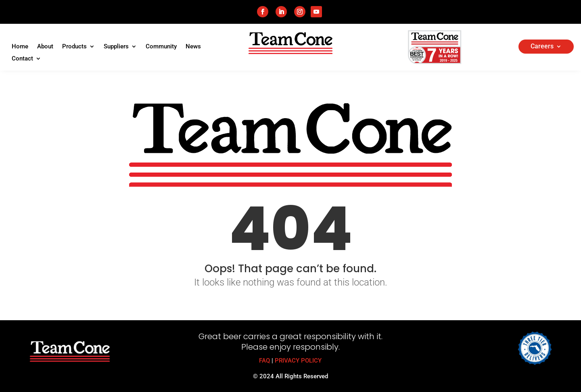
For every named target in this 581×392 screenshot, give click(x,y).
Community (161, 47)
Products (74, 47)
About (45, 47)
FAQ (264, 361)
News (193, 47)
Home (20, 47)
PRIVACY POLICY (298, 361)
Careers (542, 47)
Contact (22, 59)
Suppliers (116, 47)
